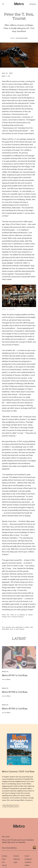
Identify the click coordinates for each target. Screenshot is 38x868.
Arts (3, 862)
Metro (6, 679)
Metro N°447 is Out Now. (15, 675)
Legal (15, 862)
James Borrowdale (22, 38)
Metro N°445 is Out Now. (15, 709)
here (11, 629)
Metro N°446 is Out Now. (15, 692)
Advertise (17, 859)
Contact (16, 856)
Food (4, 859)
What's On (6, 76)
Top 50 (4, 865)
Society (4, 856)
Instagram (28, 859)
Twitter (27, 865)
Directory (33, 4)
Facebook (28, 862)
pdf (17, 629)
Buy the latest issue (11, 806)
